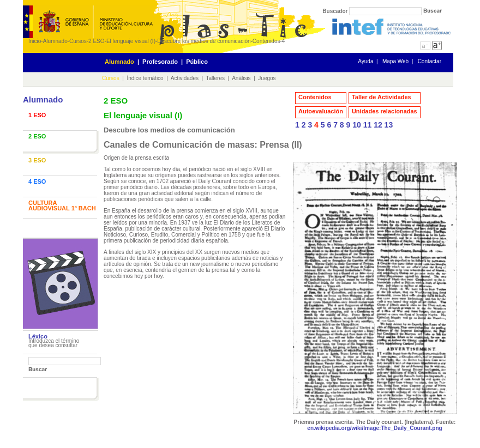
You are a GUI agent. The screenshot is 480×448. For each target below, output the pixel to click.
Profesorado (160, 62)
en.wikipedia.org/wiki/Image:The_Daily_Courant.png (374, 428)
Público (197, 62)
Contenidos (266, 41)
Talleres (215, 78)
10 (357, 125)
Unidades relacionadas (385, 111)
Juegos (267, 78)
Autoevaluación (321, 111)
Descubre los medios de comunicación (204, 41)
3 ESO (37, 160)
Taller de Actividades (382, 97)
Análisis (241, 78)
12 (378, 125)
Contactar (430, 61)
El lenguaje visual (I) (131, 41)
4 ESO (37, 181)
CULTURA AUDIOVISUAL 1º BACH (62, 205)
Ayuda (365, 61)
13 (389, 125)
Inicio (35, 41)
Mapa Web (395, 61)
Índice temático (145, 78)
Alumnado (55, 41)
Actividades (185, 78)
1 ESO (37, 115)
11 (368, 125)
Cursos (78, 41)
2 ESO (96, 41)
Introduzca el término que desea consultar (54, 343)
